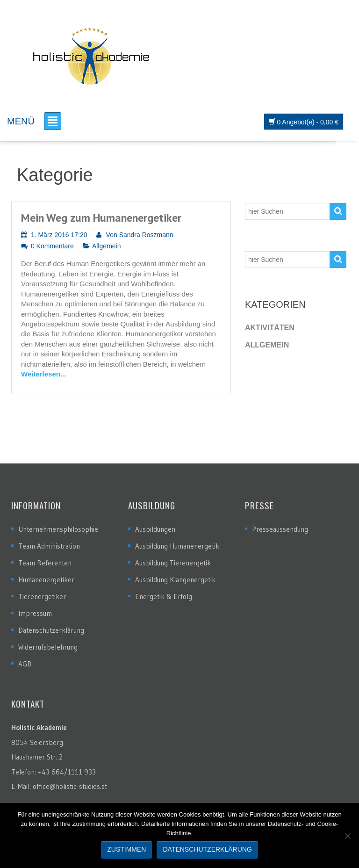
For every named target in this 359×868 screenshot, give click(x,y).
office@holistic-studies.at (70, 786)
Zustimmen (126, 849)
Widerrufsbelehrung (48, 647)
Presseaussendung (280, 529)
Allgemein (106, 246)
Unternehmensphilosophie (58, 529)
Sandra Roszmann (146, 235)
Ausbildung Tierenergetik (173, 563)
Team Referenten (45, 563)
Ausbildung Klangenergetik (175, 580)
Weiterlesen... (43, 374)
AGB (25, 664)
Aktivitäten (270, 328)
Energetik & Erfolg (164, 597)
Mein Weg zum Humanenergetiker (101, 218)
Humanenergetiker (46, 580)
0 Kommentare (52, 246)
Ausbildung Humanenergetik (177, 546)
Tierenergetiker (42, 597)
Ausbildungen (155, 529)
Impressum (35, 613)
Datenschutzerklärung (51, 630)
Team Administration (49, 546)
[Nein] (347, 836)
